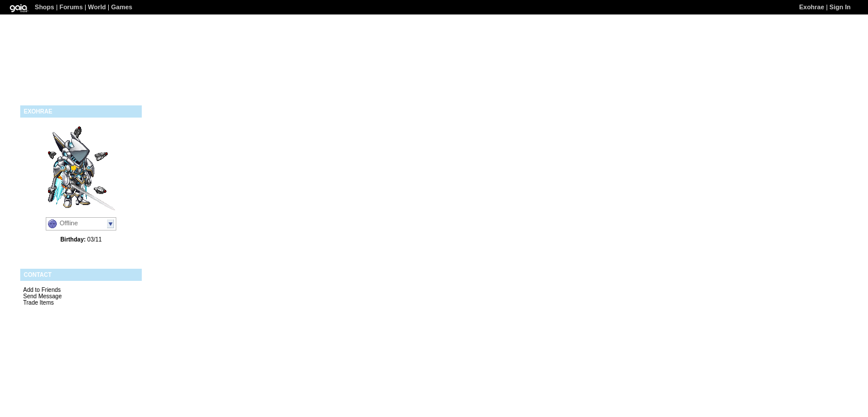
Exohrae (812, 7)
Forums (71, 7)
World (97, 7)
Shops (45, 7)
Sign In (840, 7)
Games (122, 7)
